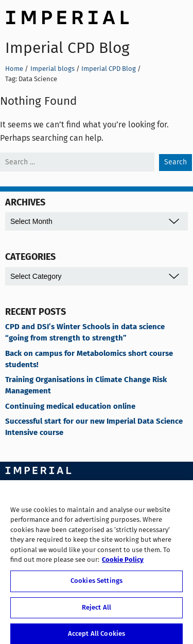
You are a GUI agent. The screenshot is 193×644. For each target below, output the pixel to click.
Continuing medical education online (70, 407)
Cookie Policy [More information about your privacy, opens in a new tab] (123, 564)
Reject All (97, 611)
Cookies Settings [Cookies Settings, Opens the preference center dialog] (97, 584)
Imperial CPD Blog (67, 48)
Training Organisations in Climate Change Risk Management (86, 386)
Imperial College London (67, 16)
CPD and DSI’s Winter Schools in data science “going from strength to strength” (85, 333)
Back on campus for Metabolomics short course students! (89, 359)
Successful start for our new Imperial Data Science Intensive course (94, 427)
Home (14, 69)
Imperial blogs (52, 69)
